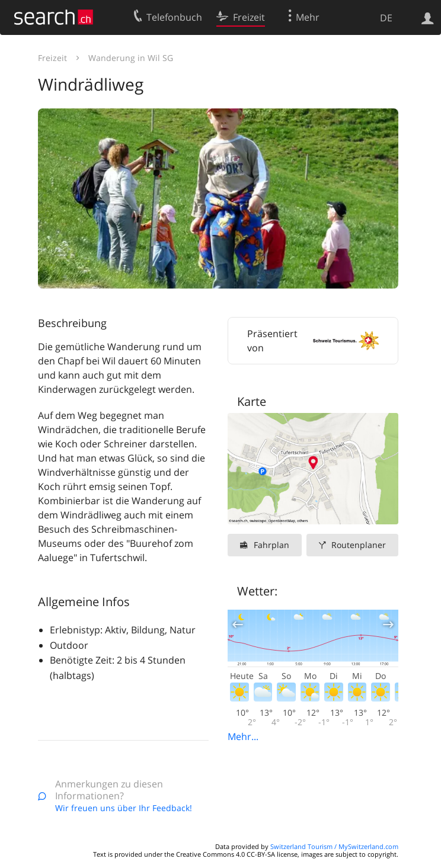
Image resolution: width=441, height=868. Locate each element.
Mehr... (243, 736)
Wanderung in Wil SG (131, 58)
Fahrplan (271, 545)
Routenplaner (359, 545)
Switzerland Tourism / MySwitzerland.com (334, 846)
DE (386, 18)
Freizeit (52, 58)
